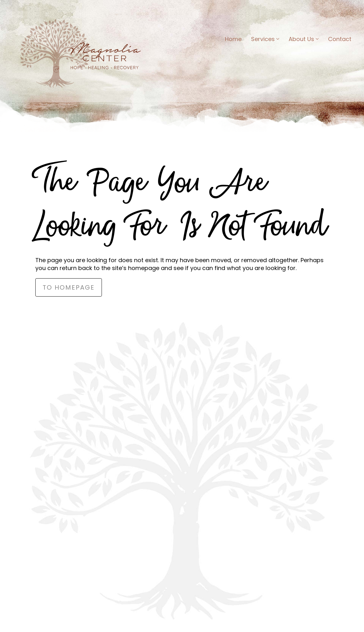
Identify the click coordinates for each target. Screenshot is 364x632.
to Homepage (69, 287)
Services (265, 39)
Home (233, 39)
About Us (304, 39)
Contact (340, 39)
